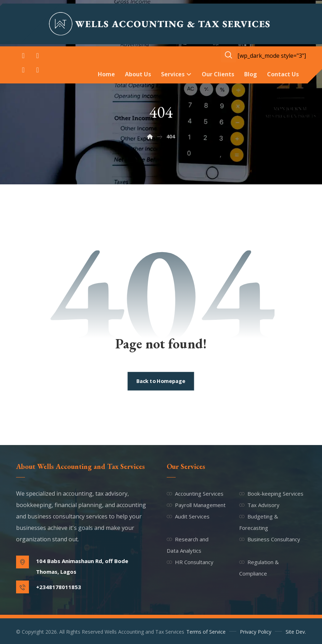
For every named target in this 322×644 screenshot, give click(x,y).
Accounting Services (195, 494)
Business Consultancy (270, 539)
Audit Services (188, 516)
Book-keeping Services (271, 494)
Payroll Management (196, 505)
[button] (23, 56)
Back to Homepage (161, 381)
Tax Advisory (259, 505)
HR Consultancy (190, 562)
